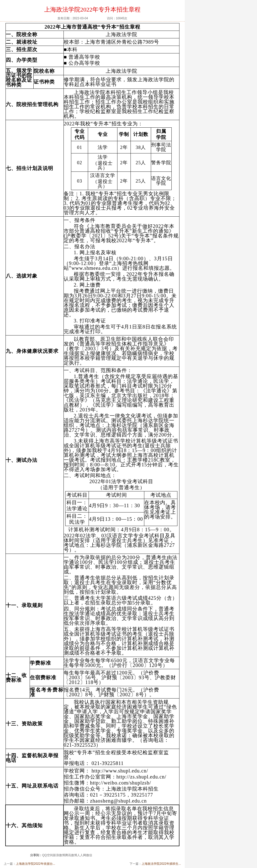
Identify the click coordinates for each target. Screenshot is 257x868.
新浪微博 (59, 855)
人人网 (82, 855)
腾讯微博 (71, 855)
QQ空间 (48, 855)
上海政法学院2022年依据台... (36, 864)
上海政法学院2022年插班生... (161, 864)
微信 (89, 855)
